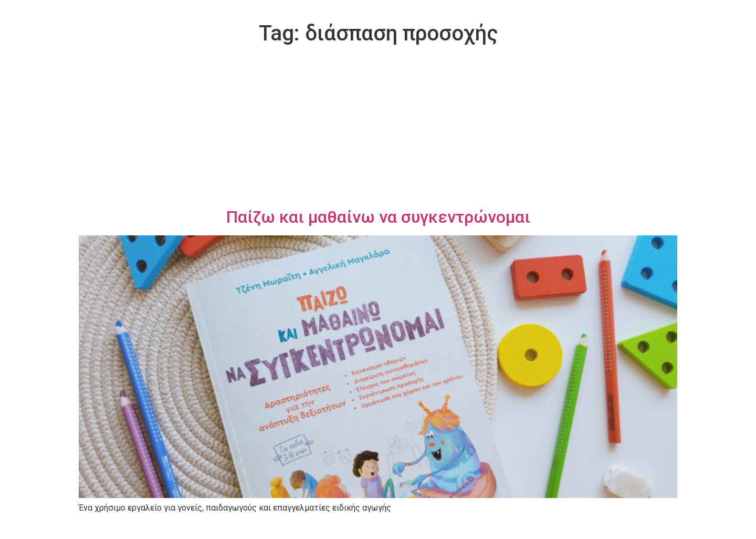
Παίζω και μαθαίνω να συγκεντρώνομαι (378, 217)
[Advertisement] (378, 128)
